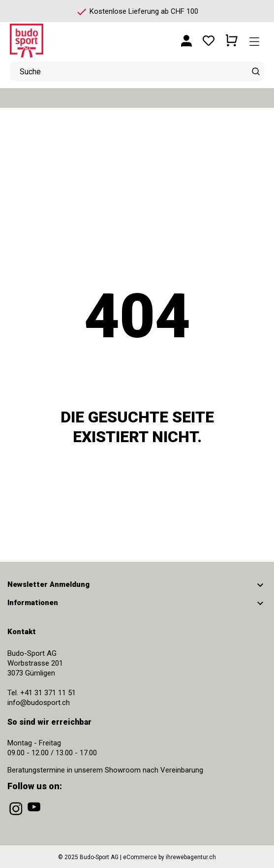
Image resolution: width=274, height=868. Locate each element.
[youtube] (35, 815)
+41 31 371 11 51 (48, 693)
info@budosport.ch (39, 703)
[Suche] (256, 71)
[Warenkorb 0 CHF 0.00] (232, 37)
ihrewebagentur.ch (191, 857)
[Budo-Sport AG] (54, 37)
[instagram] (17, 815)
